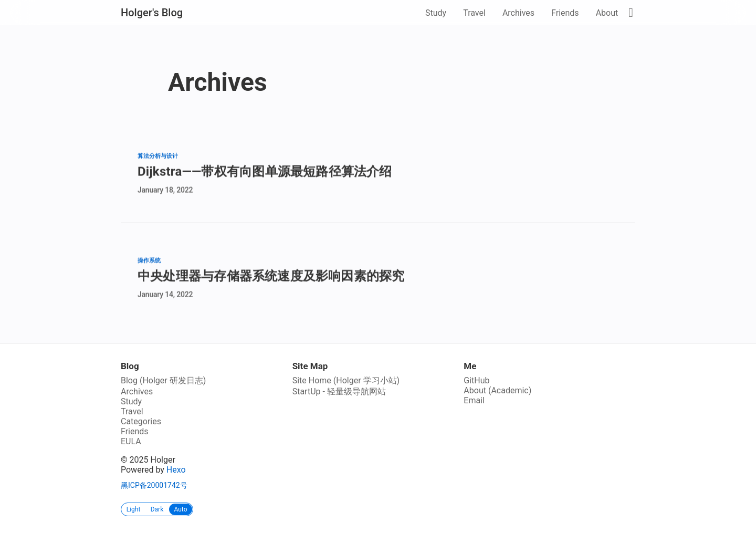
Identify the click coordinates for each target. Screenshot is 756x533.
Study (436, 13)
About (607, 13)
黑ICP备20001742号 (154, 485)
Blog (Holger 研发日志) (163, 380)
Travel (474, 13)
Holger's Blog (152, 13)
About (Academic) (497, 390)
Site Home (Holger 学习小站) (346, 380)
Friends (565, 13)
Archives (518, 13)
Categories (141, 421)
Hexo (176, 470)
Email (474, 400)
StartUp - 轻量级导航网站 (339, 391)
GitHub (476, 380)
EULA (131, 441)
